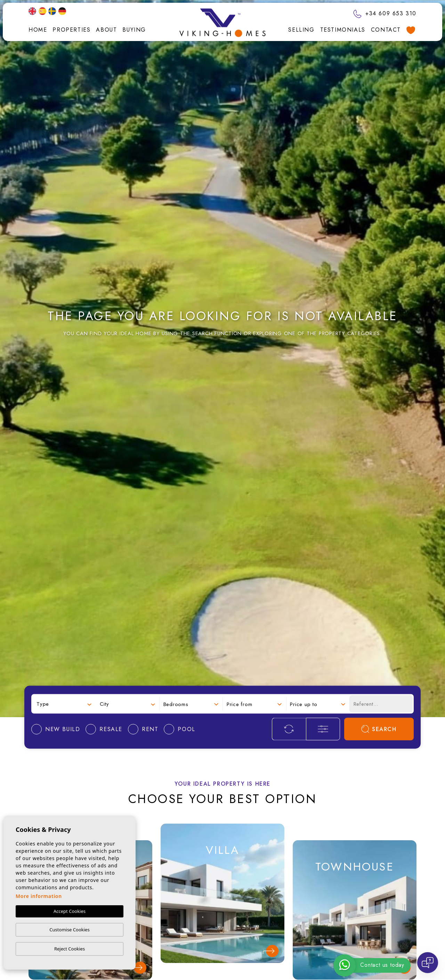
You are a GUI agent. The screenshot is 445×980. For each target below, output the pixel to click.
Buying (134, 30)
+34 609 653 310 (385, 13)
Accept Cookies (70, 911)
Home (38, 30)
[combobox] (64, 704)
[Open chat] (428, 963)
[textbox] (64, 704)
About (106, 30)
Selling (301, 30)
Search (379, 729)
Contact (386, 30)
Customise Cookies (69, 930)
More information (39, 896)
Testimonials (343, 30)
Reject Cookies (70, 949)
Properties (71, 30)
